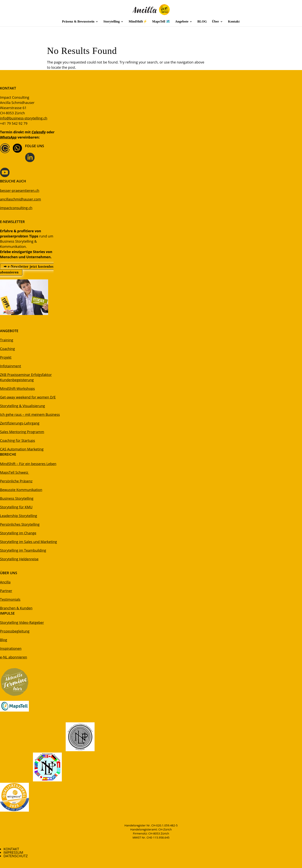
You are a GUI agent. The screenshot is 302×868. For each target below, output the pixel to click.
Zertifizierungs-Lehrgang (20, 423)
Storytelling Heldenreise (19, 559)
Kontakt (234, 22)
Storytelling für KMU (16, 507)
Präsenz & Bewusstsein (78, 22)
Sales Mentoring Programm (22, 432)
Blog (4, 640)
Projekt (6, 357)
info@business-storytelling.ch (24, 118)
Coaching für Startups (18, 440)
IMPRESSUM (13, 852)
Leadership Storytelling (18, 516)
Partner (6, 591)
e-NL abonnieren (14, 657)
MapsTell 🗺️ (161, 22)
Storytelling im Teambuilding (23, 550)
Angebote (182, 22)
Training (7, 340)
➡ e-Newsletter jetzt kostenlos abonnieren (27, 269)
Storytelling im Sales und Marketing (28, 542)
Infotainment (10, 366)
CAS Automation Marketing (22, 449)
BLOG (202, 22)
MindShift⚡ (138, 22)
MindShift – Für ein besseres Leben (28, 464)
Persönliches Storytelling (20, 524)
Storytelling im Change (18, 533)
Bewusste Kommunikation (21, 490)
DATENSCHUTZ (16, 856)
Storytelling (111, 22)
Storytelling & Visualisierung (22, 406)
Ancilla (5, 582)
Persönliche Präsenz (16, 481)
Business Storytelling (17, 498)
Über (215, 22)
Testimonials (10, 599)
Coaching (7, 349)
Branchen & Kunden (16, 608)
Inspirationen (11, 648)
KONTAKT (11, 849)
